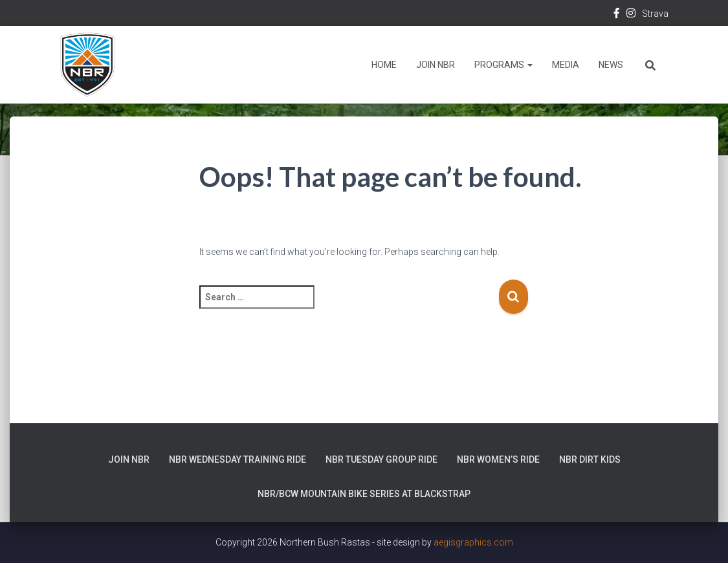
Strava (655, 14)
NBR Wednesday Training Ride (237, 459)
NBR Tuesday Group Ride (381, 459)
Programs (503, 65)
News (611, 65)
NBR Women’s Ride (498, 459)
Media (566, 65)
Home (384, 65)
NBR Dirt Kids (590, 459)
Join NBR (436, 65)
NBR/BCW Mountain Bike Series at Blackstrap (364, 494)
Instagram (631, 15)
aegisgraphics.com (473, 542)
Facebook (617, 15)
